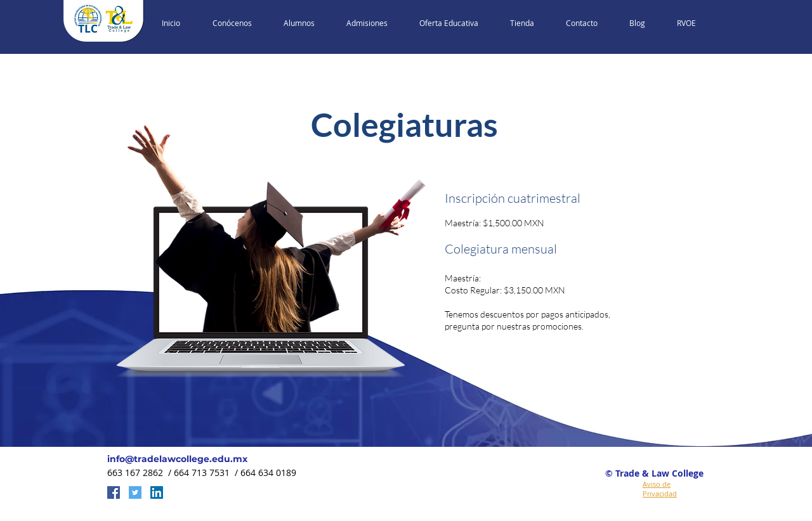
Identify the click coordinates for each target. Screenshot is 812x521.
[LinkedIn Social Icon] (157, 492)
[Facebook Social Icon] (114, 492)
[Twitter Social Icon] (135, 492)
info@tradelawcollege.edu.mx (177, 459)
